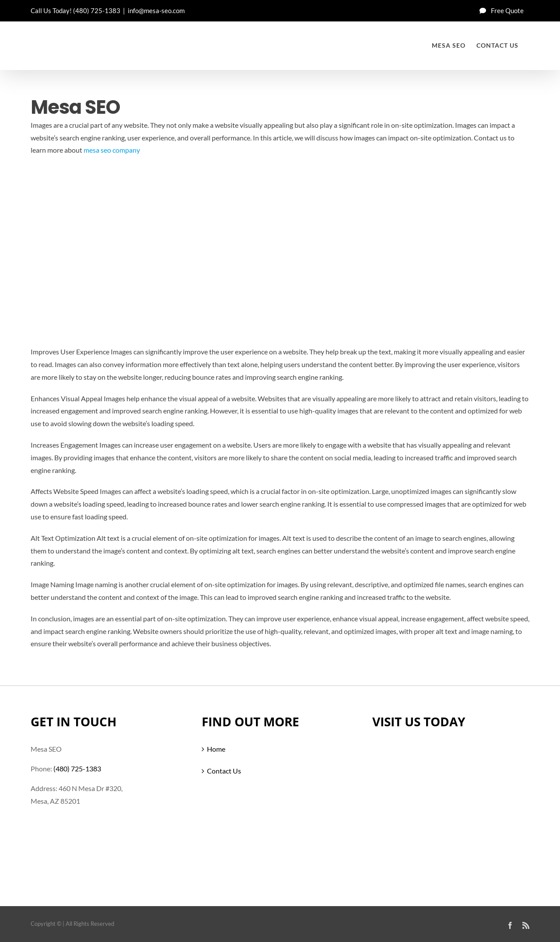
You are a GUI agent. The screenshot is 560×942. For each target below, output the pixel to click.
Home (216, 749)
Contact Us (224, 771)
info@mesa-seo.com (156, 11)
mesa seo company (112, 150)
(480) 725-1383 (97, 11)
